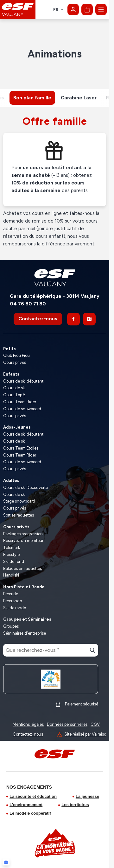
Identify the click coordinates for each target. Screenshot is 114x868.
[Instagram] (89, 319)
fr (58, 10)
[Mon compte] (73, 10)
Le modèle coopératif (30, 813)
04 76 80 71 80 (28, 304)
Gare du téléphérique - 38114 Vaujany (55, 296)
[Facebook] (73, 319)
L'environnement (26, 805)
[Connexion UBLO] (6, 862)
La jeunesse (87, 796)
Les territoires (75, 805)
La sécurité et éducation (33, 796)
